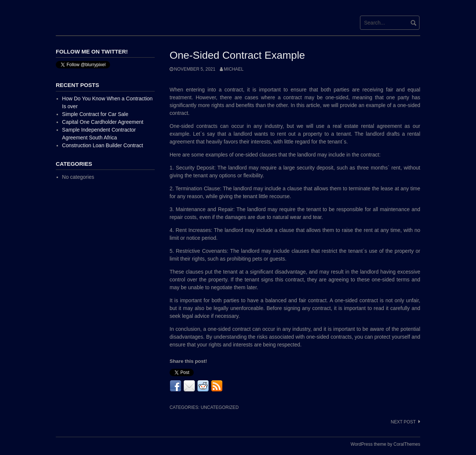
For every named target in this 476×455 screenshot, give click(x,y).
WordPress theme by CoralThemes (385, 444)
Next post (403, 422)
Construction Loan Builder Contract (103, 145)
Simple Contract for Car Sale (95, 114)
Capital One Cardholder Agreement (103, 122)
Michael (234, 69)
